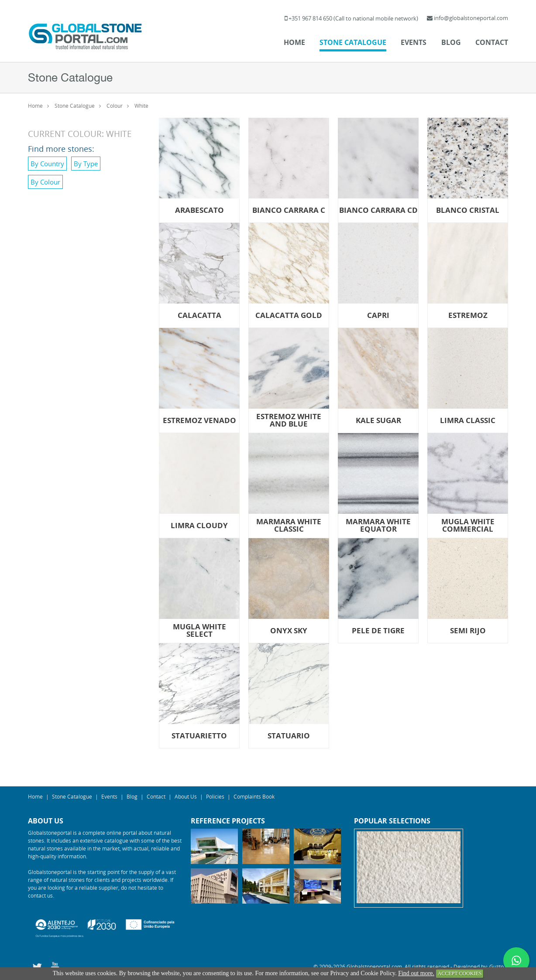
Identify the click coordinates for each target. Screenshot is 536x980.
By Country (47, 164)
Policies (215, 796)
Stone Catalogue (353, 42)
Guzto (496, 966)
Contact (492, 42)
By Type (86, 164)
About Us (186, 796)
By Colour (45, 182)
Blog (451, 42)
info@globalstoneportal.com (471, 18)
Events (414, 42)
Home (294, 42)
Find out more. (416, 973)
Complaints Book (254, 796)
